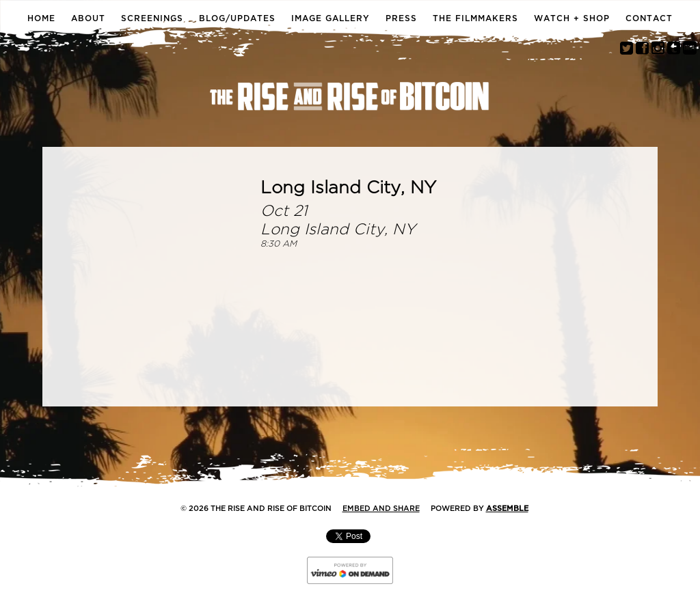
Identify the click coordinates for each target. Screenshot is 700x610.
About (88, 18)
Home (41, 18)
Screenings (152, 18)
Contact (649, 18)
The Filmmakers (475, 18)
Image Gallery (331, 18)
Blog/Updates (237, 18)
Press (401, 18)
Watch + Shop (572, 18)
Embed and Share (381, 509)
